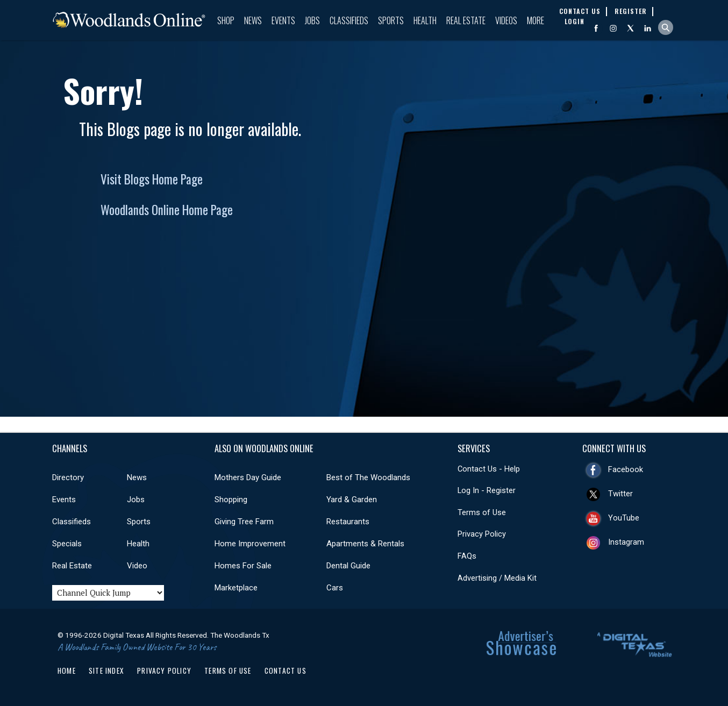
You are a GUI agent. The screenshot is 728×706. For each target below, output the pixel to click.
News (253, 20)
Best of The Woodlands (368, 477)
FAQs (467, 556)
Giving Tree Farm (244, 522)
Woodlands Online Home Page (167, 210)
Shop (226, 20)
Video (137, 566)
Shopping (231, 500)
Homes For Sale (243, 566)
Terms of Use (482, 512)
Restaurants (348, 522)
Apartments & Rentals (365, 544)
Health (425, 20)
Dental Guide (348, 566)
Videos (506, 20)
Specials (67, 544)
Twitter (620, 494)
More (536, 20)
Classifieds (349, 20)
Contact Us (286, 671)
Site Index (106, 671)
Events (283, 20)
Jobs (312, 20)
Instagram (626, 542)
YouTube (624, 518)
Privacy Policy (482, 534)
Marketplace (236, 588)
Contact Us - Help (489, 469)
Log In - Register (487, 490)
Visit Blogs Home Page (152, 179)
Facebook (626, 469)
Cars (335, 588)
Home (67, 671)
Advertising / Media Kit (497, 578)
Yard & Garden (352, 500)
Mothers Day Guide (248, 477)
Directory (68, 477)
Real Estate (466, 20)
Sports (391, 20)
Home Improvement (250, 544)
